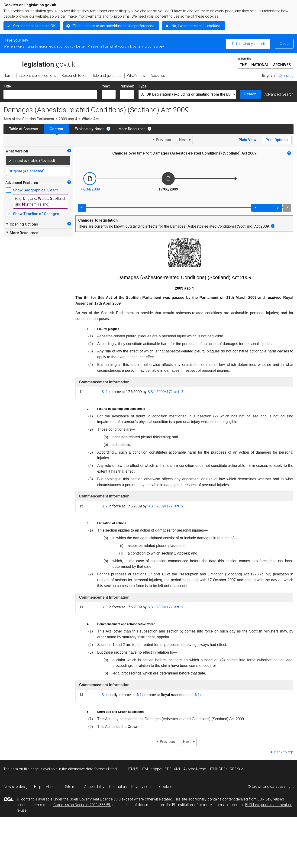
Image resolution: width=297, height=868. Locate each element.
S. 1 (105, 392)
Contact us (118, 787)
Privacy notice (143, 787)
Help (38, 787)
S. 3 (105, 607)
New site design (17, 787)
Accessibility (94, 787)
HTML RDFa (218, 769)
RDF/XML (238, 769)
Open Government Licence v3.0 (95, 799)
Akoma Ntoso (195, 769)
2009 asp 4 (68, 119)
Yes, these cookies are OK (34, 26)
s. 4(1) (138, 695)
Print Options (277, 140)
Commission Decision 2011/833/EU (82, 805)
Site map (72, 787)
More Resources (132, 129)
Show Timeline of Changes (36, 214)
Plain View (247, 140)
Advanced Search (279, 94)
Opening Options (22, 224)
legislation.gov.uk (39, 63)
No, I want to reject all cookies (196, 26)
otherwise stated (158, 799)
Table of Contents (24, 129)
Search (250, 94)
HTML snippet (151, 769)
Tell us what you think (248, 44)
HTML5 (132, 769)
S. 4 (105, 695)
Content (56, 129)
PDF (168, 769)
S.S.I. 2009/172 (160, 392)
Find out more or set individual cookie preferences (113, 26)
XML (177, 769)
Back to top (284, 752)
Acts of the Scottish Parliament (29, 119)
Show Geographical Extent (35, 190)
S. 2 (105, 506)
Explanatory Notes (90, 129)
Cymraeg (286, 76)
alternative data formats (88, 769)
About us (53, 787)
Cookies (166, 787)
